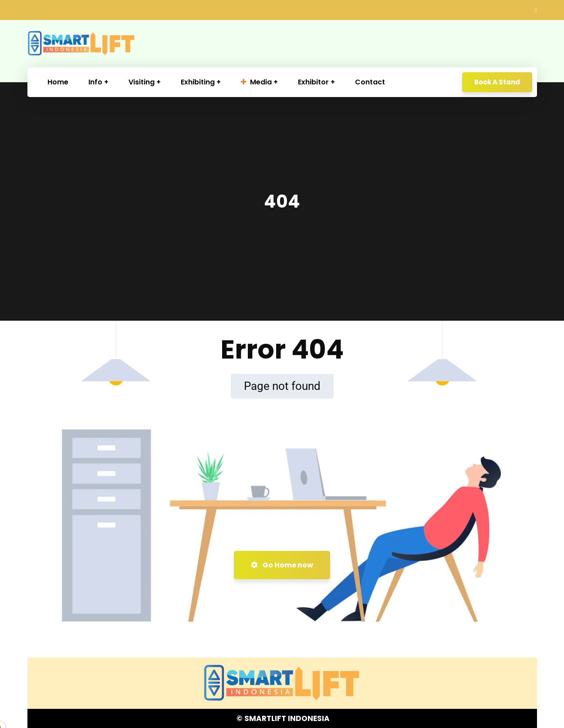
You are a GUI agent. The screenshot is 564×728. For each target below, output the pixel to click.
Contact (370, 82)
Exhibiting (198, 82)
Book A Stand (497, 82)
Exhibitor (313, 82)
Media (256, 82)
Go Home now (282, 565)
